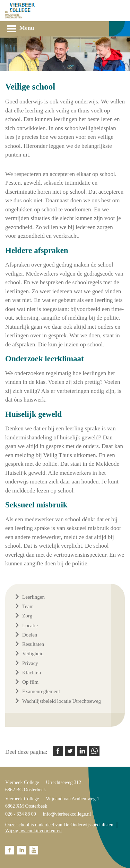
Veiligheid (33, 654)
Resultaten (33, 644)
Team (28, 606)
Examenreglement (41, 691)
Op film (30, 682)
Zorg (27, 616)
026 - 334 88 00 (21, 814)
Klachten (32, 673)
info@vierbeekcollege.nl (67, 814)
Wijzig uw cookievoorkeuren (33, 831)
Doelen (30, 635)
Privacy (30, 663)
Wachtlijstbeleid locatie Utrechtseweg (62, 701)
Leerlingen (33, 597)
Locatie (30, 625)
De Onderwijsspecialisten (88, 825)
